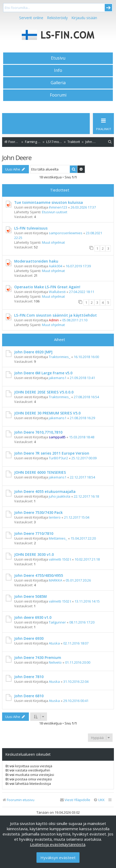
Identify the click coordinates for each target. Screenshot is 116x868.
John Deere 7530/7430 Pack (38, 512)
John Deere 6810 (29, 696)
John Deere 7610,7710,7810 (38, 432)
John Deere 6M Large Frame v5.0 (43, 373)
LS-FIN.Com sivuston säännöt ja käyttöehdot (56, 315)
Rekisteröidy (57, 18)
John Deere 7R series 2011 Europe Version (52, 453)
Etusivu (58, 58)
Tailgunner (57, 622)
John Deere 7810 (29, 677)
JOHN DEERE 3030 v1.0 (34, 554)
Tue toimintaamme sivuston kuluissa (49, 202)
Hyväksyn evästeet (58, 858)
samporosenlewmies (66, 233)
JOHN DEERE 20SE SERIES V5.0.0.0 (44, 392)
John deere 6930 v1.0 (33, 617)
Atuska (54, 643)
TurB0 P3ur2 (58, 458)
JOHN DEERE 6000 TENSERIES (40, 472)
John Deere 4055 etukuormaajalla (45, 491)
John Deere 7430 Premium (38, 657)
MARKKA (56, 580)
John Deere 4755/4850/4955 (39, 575)
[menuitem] (110, 142)
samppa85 (57, 437)
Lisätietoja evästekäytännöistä (58, 844)
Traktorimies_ (60, 357)
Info (58, 70)
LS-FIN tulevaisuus (31, 228)
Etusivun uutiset (55, 212)
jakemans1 (58, 378)
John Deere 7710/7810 (34, 533)
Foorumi (58, 95)
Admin (54, 320)
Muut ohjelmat (53, 242)
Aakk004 (56, 266)
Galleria (58, 83)
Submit (108, 8)
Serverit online (31, 18)
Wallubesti (57, 292)
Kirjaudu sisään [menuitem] (84, 18)
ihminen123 (58, 207)
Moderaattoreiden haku (36, 261)
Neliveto (55, 662)
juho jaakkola (60, 496)
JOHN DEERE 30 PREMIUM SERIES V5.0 (47, 413)
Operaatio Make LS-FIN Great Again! (47, 287)
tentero (55, 517)
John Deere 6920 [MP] (33, 352)
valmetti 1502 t (60, 559)
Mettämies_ (58, 538)
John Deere (17, 158)
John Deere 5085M (30, 596)
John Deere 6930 (29, 638)
